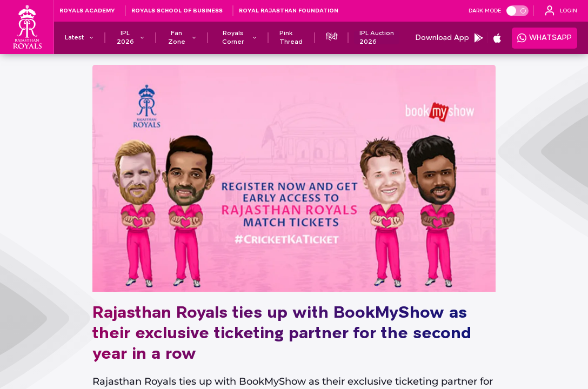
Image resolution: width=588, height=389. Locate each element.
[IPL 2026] (125, 38)
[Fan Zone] (177, 38)
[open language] (561, 11)
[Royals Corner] (233, 38)
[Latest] (74, 38)
